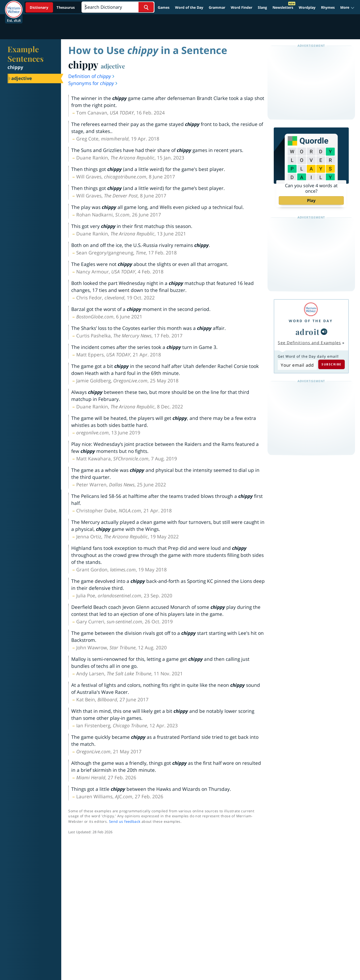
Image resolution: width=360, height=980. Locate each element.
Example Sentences (25, 54)
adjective (113, 66)
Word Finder (241, 7)
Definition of (92, 76)
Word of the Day (189, 7)
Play (311, 200)
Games (164, 7)
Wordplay (307, 7)
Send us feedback (125, 821)
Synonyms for (93, 83)
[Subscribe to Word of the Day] (297, 365)
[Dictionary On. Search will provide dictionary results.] (53, 7)
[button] (347, 7)
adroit (308, 332)
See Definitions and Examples (309, 343)
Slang (262, 7)
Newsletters (283, 7)
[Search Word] (146, 7)
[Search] (118, 7)
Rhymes (328, 7)
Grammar (217, 7)
